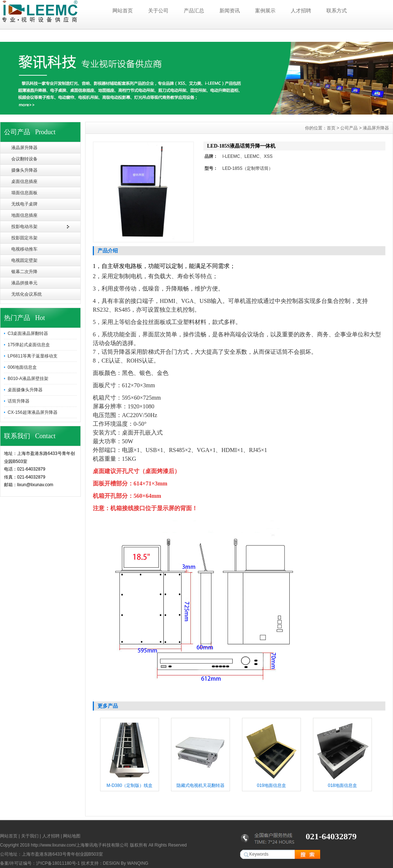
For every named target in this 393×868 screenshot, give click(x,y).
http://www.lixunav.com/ (54, 845)
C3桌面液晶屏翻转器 (28, 333)
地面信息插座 (24, 215)
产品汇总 (194, 11)
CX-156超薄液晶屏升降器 (33, 412)
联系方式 (337, 11)
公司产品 (349, 128)
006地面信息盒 (22, 367)
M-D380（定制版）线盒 (130, 785)
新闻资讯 (230, 11)
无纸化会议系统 (27, 294)
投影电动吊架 (24, 227)
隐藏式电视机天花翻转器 (201, 785)
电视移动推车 (24, 249)
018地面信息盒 (342, 785)
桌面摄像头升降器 (25, 390)
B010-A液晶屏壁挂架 (28, 379)
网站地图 (72, 836)
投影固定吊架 (24, 238)
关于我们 (30, 836)
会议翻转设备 (24, 159)
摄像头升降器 (24, 170)
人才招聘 (301, 11)
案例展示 (265, 11)
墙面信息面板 (24, 193)
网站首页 (123, 11)
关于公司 (158, 11)
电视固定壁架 (24, 260)
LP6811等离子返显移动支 (33, 356)
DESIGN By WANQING (126, 863)
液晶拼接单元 (24, 283)
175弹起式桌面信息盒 (29, 345)
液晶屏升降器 (24, 148)
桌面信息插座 (24, 181)
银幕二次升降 (24, 272)
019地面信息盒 (271, 785)
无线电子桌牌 (24, 204)
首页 (331, 128)
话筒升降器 (19, 401)
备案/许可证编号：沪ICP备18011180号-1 (40, 863)
